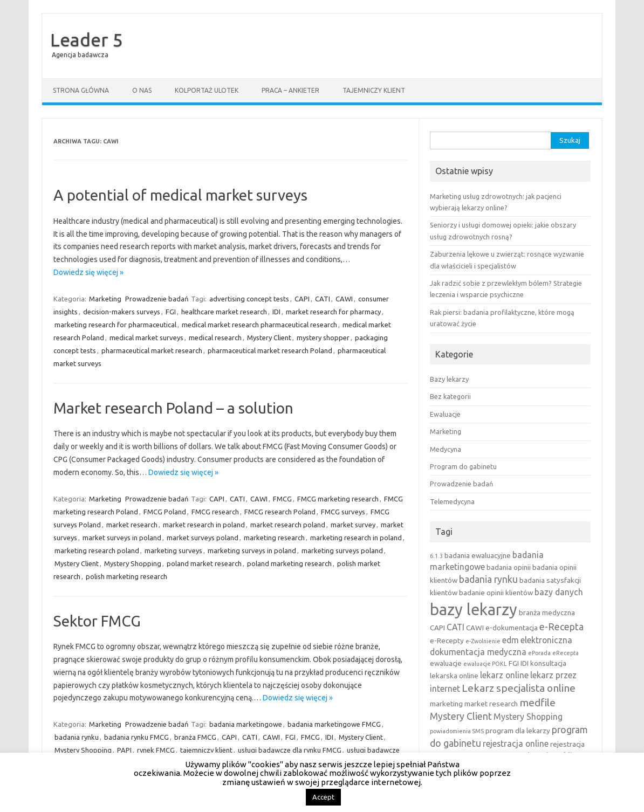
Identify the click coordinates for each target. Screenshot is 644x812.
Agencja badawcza (80, 55)
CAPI (302, 299)
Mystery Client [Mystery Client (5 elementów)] (461, 716)
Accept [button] (323, 797)
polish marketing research (126, 576)
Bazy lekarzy (449, 379)
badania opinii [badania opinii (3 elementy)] (509, 567)
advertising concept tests (249, 299)
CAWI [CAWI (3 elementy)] (475, 628)
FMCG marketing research (338, 499)
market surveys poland (203, 538)
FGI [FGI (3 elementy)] (514, 663)
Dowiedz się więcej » (88, 272)
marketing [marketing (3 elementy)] (446, 704)
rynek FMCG (156, 750)
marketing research (274, 538)
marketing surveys (173, 550)
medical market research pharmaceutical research (259, 325)
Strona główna (81, 90)
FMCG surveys (343, 512)
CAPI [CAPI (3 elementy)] (437, 628)
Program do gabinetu (463, 466)
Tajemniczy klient (374, 90)
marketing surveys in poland (252, 550)
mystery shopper (323, 338)
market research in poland (204, 525)
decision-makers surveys (122, 312)
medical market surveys (146, 338)
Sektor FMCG (97, 621)
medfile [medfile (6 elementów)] (537, 703)
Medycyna (446, 449)
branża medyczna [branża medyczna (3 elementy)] (547, 613)
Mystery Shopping (133, 563)
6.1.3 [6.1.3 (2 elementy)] (436, 556)
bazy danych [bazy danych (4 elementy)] (559, 592)
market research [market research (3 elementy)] (491, 704)
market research (132, 525)
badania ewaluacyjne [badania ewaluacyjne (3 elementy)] (478, 555)
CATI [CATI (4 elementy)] (455, 627)
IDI (276, 312)
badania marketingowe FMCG (334, 724)
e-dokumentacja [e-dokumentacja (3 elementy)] (512, 628)
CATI (323, 299)
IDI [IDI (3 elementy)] (525, 663)
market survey (353, 525)
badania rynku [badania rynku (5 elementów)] (488, 579)
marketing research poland (97, 550)
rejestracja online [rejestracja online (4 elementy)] (516, 744)
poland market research (204, 563)
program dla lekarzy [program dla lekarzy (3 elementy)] (518, 731)
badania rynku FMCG (136, 737)
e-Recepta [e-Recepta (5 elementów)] (561, 627)
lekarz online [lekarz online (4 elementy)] (504, 675)
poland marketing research (289, 563)
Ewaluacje (445, 414)
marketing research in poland (356, 538)
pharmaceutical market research (152, 350)
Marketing (105, 299)
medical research (215, 338)
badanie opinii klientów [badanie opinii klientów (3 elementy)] (496, 593)
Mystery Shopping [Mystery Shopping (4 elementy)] (528, 717)
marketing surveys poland (342, 550)
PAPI (124, 750)
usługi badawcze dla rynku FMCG (290, 750)
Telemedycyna (452, 501)
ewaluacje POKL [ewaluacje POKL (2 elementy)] (485, 664)
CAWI (344, 299)
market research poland (288, 525)
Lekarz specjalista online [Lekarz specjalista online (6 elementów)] (519, 688)
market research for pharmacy (333, 312)
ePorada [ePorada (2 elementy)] (539, 653)
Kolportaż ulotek (207, 90)
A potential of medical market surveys (180, 195)
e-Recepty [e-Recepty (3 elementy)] (447, 641)
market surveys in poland (122, 538)
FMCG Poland (165, 512)
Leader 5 (87, 39)
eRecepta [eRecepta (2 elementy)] (566, 653)
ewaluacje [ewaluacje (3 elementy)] (446, 663)
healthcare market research (224, 312)
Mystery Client (269, 338)
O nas (142, 90)
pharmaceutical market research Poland (270, 350)
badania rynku (77, 737)
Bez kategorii (450, 396)
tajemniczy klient (206, 750)
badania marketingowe (246, 724)
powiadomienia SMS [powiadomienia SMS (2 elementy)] (457, 731)
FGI (171, 312)
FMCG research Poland (280, 512)
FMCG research (215, 512)
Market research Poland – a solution (173, 408)
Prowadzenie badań (157, 299)
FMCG (282, 499)
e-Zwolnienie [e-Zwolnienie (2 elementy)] (483, 641)
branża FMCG (195, 737)
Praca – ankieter (290, 90)
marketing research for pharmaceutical (115, 325)
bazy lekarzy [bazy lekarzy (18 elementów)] (474, 610)
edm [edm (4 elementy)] (511, 640)
